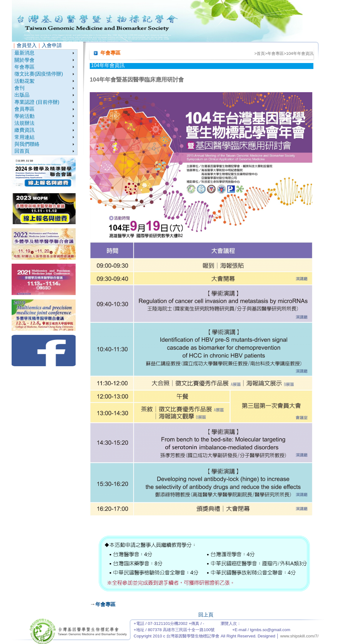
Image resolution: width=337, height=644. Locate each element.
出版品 (22, 95)
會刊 (19, 88)
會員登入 (27, 45)
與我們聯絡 (27, 144)
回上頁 (206, 615)
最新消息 (24, 53)
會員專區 (24, 109)
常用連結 (24, 137)
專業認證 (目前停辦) (37, 102)
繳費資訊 (24, 130)
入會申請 (52, 45)
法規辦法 (24, 123)
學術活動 (24, 116)
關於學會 (24, 60)
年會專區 (24, 67)
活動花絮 (24, 81)
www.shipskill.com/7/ (299, 636)
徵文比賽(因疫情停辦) (39, 74)
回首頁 (22, 151)
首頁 (261, 53)
